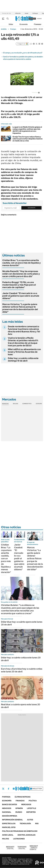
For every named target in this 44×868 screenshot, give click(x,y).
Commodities (27, 404)
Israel (27, 13)
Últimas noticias (23, 797)
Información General (12, 820)
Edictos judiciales (27, 835)
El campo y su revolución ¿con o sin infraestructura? (23, 53)
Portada (6, 797)
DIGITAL (10, 848)
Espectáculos (9, 824)
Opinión (19, 808)
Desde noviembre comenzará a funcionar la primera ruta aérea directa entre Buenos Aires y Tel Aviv (24, 330)
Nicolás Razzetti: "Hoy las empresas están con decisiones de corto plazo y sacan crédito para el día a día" (21, 274)
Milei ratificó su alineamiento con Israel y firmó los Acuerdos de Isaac (24, 352)
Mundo (19, 812)
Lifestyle (32, 808)
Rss (37, 824)
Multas (6, 839)
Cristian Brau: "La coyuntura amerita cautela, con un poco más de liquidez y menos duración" (22, 263)
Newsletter (36, 789)
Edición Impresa (10, 816)
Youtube (25, 789)
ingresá (39, 19)
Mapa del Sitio (9, 827)
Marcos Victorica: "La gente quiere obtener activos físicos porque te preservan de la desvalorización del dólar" (20, 308)
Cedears (39, 404)
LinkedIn (19, 789)
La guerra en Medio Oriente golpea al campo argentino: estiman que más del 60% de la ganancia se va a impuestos (27, 130)
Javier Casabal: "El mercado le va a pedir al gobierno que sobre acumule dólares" (21, 296)
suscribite (32, 19)
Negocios (7, 808)
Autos (30, 820)
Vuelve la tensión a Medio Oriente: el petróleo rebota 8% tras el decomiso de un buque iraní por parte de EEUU (23, 342)
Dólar (11, 24)
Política (33, 801)
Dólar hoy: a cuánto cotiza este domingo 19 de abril (23, 359)
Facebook (9, 789)
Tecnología (25, 824)
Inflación (18, 13)
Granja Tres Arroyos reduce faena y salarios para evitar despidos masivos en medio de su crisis (28, 139)
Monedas (5, 404)
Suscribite (32, 208)
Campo (13, 29)
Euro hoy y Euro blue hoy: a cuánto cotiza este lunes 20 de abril (22, 670)
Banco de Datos (10, 804)
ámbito (4, 29)
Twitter (3, 789)
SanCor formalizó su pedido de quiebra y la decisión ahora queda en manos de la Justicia (23, 58)
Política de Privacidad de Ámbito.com (20, 831)
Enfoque (35, 13)
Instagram (14, 789)
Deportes (31, 812)
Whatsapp (31, 789)
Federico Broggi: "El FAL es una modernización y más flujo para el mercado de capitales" (19, 285)
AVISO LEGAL (8, 835)
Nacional (7, 812)
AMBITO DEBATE (34, 848)
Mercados (26, 804)
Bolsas (16, 404)
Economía (24, 24)
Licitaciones (19, 839)
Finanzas (37, 24)
